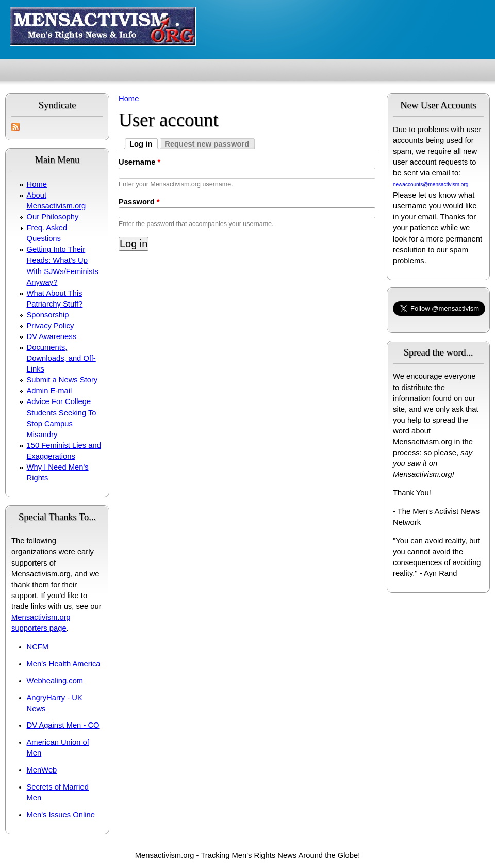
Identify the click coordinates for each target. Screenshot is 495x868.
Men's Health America (64, 664)
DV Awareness (52, 336)
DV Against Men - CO (63, 725)
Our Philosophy (53, 217)
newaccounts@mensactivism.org (431, 184)
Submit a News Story (62, 380)
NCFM (38, 647)
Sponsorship (48, 315)
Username (139, 162)
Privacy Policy (51, 326)
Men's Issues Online (61, 815)
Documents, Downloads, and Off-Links (61, 358)
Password (139, 202)
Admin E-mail (49, 391)
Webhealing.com (55, 681)
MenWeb (42, 770)
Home (37, 184)
